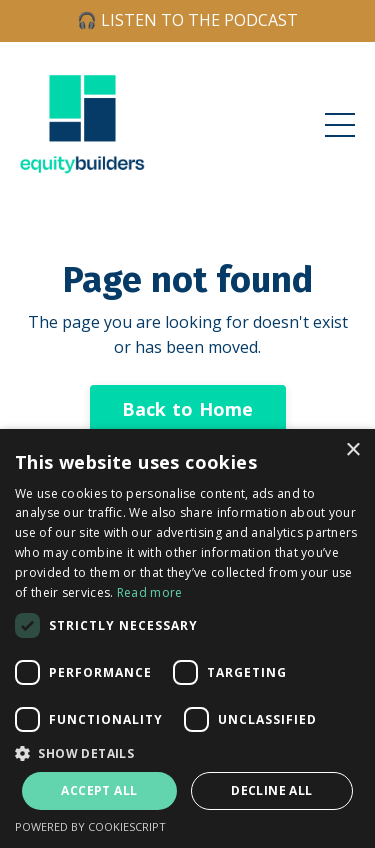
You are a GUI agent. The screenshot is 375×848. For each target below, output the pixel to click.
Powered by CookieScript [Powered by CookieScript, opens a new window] (90, 826)
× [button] (352, 450)
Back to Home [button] (188, 409)
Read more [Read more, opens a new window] (150, 592)
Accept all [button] (99, 790)
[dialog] (187, 638)
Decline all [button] (271, 790)
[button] (187, 753)
